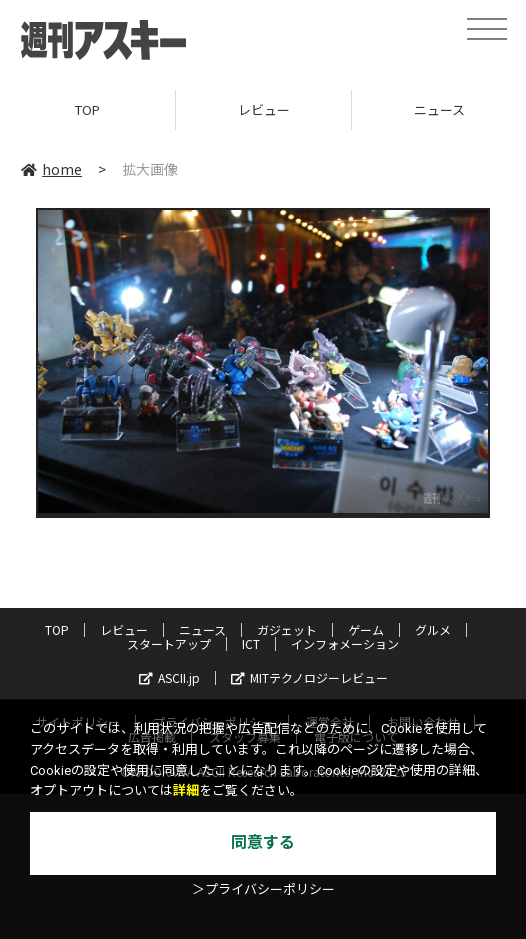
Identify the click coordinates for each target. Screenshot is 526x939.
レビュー (264, 109)
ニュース (202, 629)
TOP (87, 109)
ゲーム (366, 629)
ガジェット (287, 629)
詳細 (186, 790)
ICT (251, 643)
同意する (263, 842)
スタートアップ (169, 643)
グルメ (433, 629)
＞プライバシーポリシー (263, 889)
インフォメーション (345, 643)
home (51, 169)
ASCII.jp (169, 677)
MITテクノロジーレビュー (309, 677)
